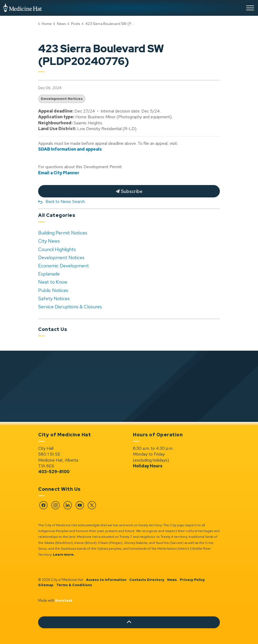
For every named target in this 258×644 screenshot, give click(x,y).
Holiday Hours (148, 466)
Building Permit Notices (63, 233)
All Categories (57, 215)
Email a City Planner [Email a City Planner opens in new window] (59, 173)
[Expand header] (250, 8)
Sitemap (46, 585)
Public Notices (53, 290)
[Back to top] (129, 622)
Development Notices (62, 99)
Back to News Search (65, 201)
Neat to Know (53, 282)
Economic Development (64, 266)
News (172, 580)
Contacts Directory (147, 580)
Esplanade (49, 274)
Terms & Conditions (74, 585)
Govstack (64, 600)
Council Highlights (57, 249)
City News (49, 241)
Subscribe (129, 191)
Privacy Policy (192, 580)
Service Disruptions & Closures (70, 307)
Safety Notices (54, 298)
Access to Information (106, 580)
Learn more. (64, 554)
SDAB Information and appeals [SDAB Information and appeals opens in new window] (70, 149)
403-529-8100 (54, 472)
